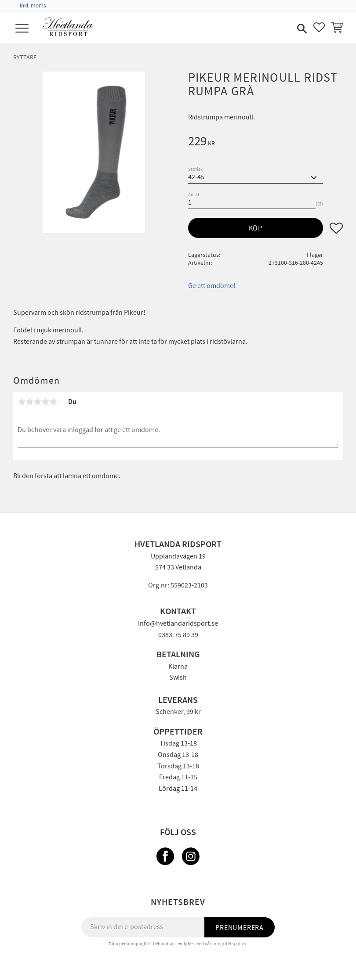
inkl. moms (33, 6)
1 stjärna (22, 402)
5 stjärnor (53, 402)
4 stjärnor (45, 402)
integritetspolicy (229, 944)
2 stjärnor (29, 402)
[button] (23, 29)
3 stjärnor (37, 402)
